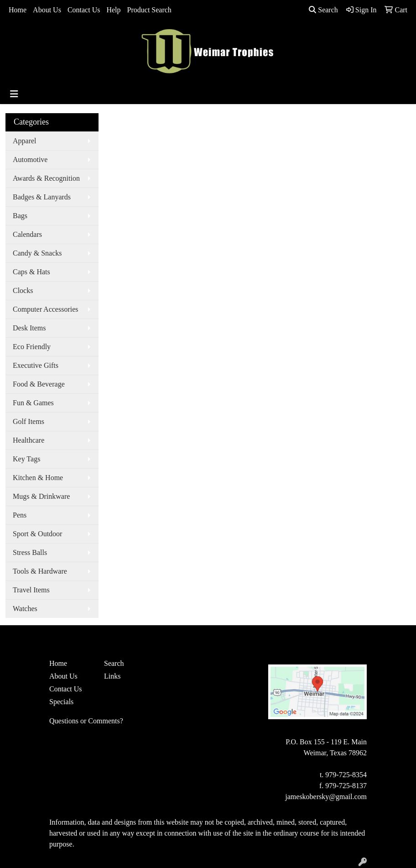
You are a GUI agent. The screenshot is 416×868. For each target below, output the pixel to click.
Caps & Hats (31, 272)
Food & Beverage (39, 384)
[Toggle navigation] (14, 94)
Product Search (149, 10)
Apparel (25, 141)
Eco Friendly (32, 347)
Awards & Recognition (46, 178)
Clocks (23, 290)
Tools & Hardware (40, 571)
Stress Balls (30, 552)
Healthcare (29, 440)
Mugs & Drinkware (41, 496)
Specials (61, 702)
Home (18, 10)
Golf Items (29, 421)
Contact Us (84, 10)
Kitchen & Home (38, 478)
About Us (47, 10)
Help (113, 10)
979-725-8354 (346, 775)
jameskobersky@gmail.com (326, 797)
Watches (25, 609)
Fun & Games (33, 403)
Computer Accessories (46, 309)
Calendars (27, 234)
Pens (20, 515)
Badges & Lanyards (42, 197)
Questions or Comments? (86, 721)
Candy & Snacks (37, 253)
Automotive (30, 159)
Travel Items (31, 590)
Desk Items (29, 328)
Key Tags (26, 459)
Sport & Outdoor (37, 534)
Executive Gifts (36, 365)
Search (323, 10)
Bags (20, 216)
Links (112, 676)
